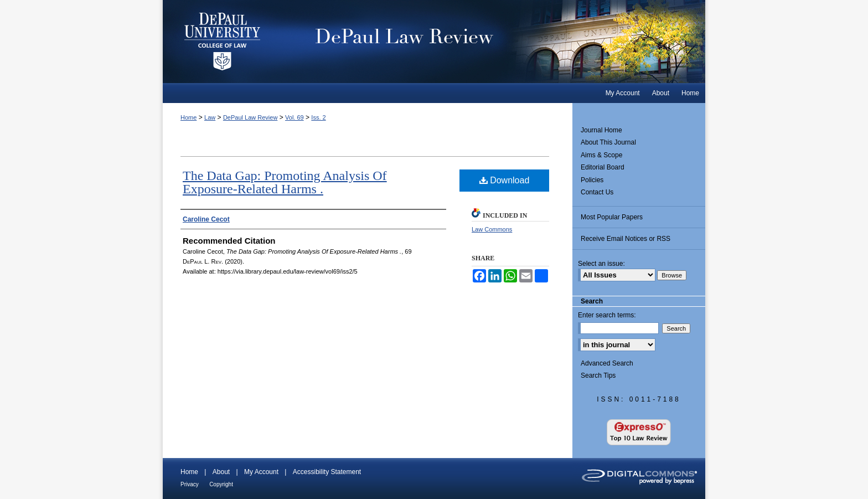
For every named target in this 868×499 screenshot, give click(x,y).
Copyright (221, 484)
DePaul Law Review (495, 42)
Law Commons (492, 229)
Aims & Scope (601, 155)
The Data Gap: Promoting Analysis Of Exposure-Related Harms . (285, 182)
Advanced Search (607, 363)
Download (505, 180)
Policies (592, 180)
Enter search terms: (607, 315)
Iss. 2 (318, 117)
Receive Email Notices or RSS (626, 239)
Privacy (190, 484)
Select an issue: (601, 264)
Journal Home (601, 130)
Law (210, 117)
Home (188, 117)
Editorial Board (603, 167)
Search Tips (598, 375)
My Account (261, 472)
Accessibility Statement (327, 472)
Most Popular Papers (612, 217)
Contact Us (597, 192)
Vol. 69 (294, 117)
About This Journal (608, 142)
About (221, 472)
